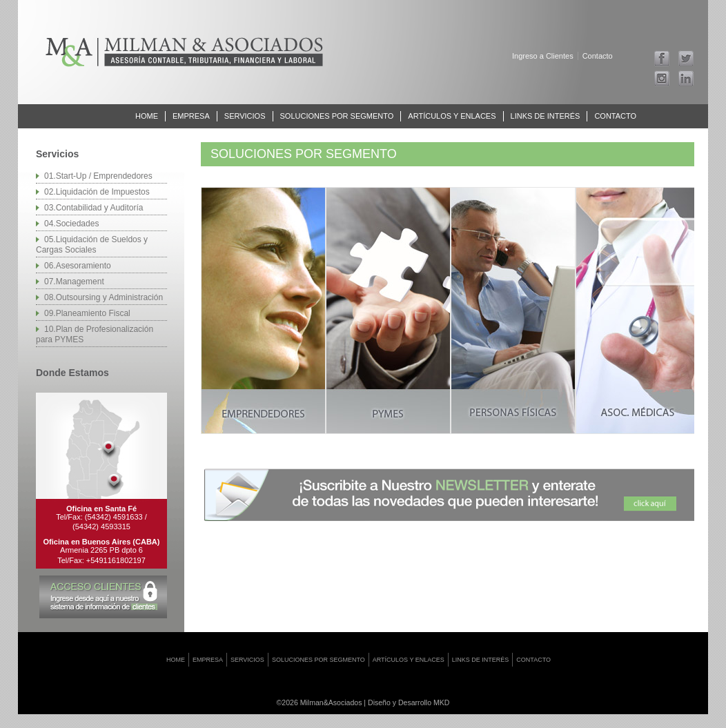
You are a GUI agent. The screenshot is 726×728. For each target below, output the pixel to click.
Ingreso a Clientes (543, 56)
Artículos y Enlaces (452, 116)
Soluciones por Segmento (337, 116)
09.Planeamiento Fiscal (87, 313)
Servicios (245, 116)
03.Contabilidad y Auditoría (94, 208)
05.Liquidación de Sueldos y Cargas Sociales (92, 245)
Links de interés (546, 116)
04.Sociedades (71, 224)
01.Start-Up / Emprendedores (98, 176)
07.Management (74, 282)
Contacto (598, 56)
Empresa (191, 116)
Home (147, 116)
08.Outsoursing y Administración (104, 297)
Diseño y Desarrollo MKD (409, 702)
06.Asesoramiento (78, 266)
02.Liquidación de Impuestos (97, 192)
